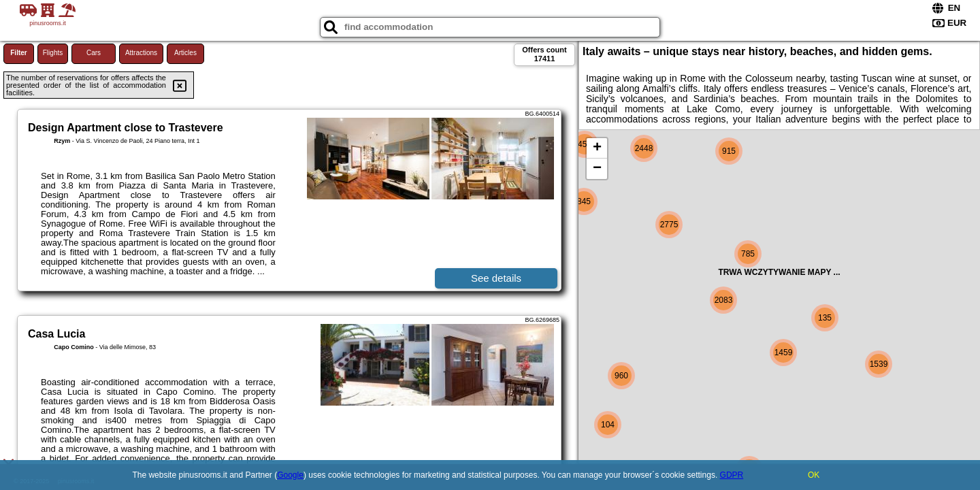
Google (290, 475)
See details (496, 278)
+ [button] (597, 148)
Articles (185, 53)
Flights (53, 53)
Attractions (141, 53)
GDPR (732, 475)
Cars (94, 53)
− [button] (597, 169)
